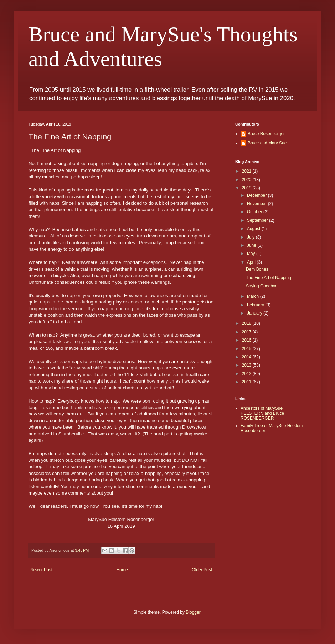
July (251, 237)
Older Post (202, 570)
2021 (247, 171)
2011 (247, 382)
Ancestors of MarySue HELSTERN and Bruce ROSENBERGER (262, 413)
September (258, 220)
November (257, 204)
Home (122, 570)
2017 (247, 332)
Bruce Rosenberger (266, 134)
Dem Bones (257, 269)
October (255, 212)
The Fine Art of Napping (269, 278)
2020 (247, 180)
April (252, 262)
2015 (247, 349)
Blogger (193, 612)
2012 (247, 374)
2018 (247, 323)
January (255, 313)
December (257, 195)
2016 (247, 340)
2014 (247, 357)
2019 (247, 188)
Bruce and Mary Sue (267, 143)
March (254, 296)
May (252, 254)
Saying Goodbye (262, 286)
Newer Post (41, 570)
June (252, 245)
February (256, 305)
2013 (247, 365)
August (254, 229)
